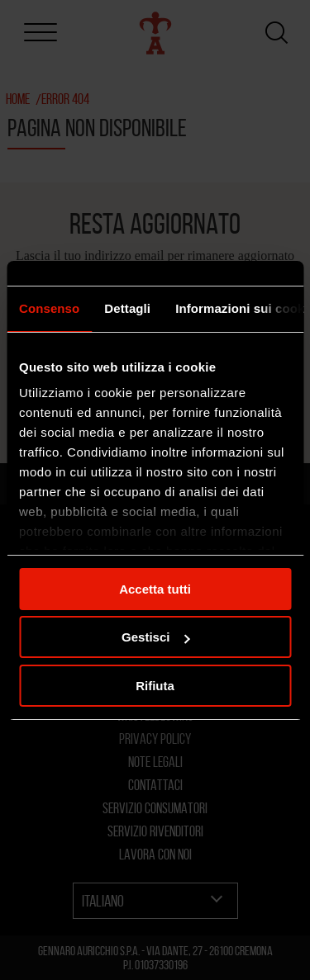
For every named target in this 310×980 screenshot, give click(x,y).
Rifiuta (155, 686)
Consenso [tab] (49, 308)
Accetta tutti (155, 589)
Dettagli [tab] (127, 308)
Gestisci (155, 637)
